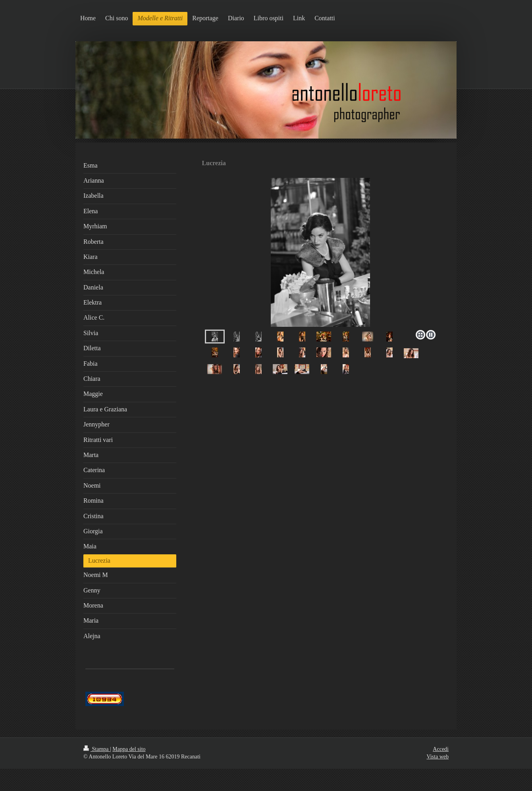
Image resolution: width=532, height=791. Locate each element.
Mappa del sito (129, 749)
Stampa (97, 749)
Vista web (438, 757)
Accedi (441, 749)
